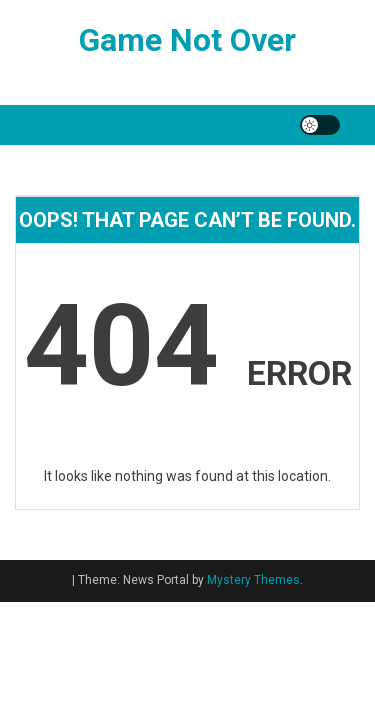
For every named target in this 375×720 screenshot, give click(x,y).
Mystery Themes (253, 580)
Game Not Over (187, 40)
